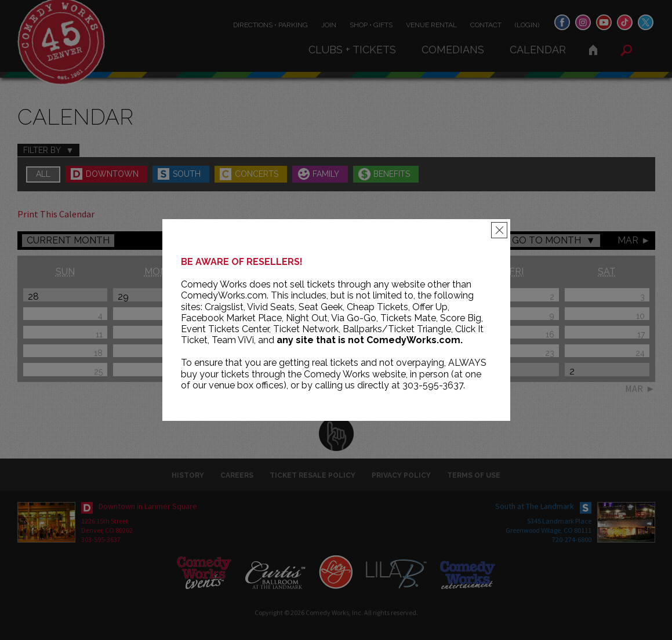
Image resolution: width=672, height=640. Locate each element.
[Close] (499, 230)
